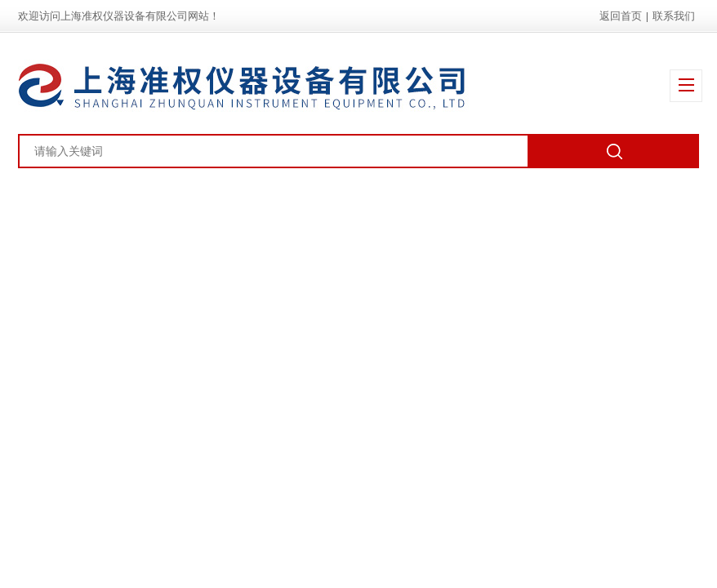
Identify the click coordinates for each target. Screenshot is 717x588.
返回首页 (621, 16)
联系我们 (674, 16)
